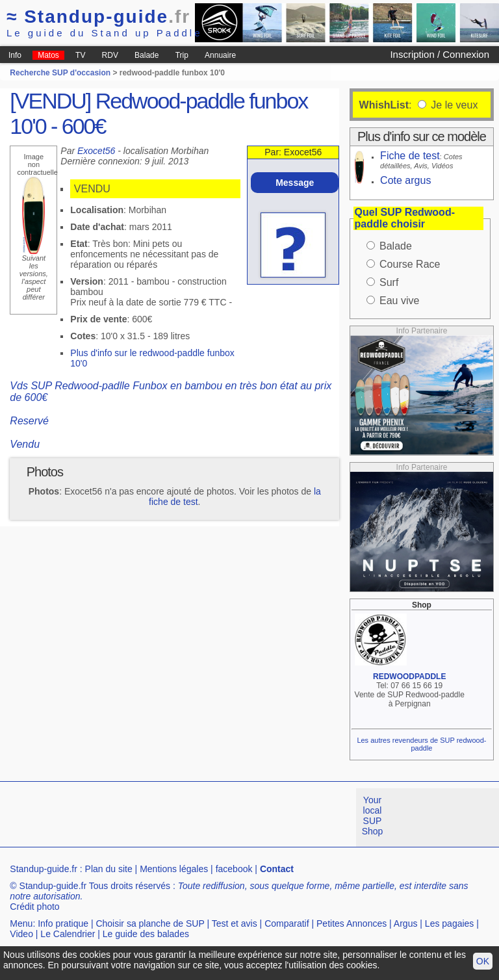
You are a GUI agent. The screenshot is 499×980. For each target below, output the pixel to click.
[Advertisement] (237, 818)
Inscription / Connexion (440, 54)
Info (15, 55)
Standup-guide (98, 17)
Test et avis (235, 923)
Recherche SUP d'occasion (60, 73)
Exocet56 (96, 151)
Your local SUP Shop (373, 816)
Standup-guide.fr (44, 869)
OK (483, 961)
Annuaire (220, 55)
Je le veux (453, 105)
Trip (182, 55)
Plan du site (109, 869)
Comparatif (287, 923)
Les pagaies (450, 923)
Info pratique (63, 923)
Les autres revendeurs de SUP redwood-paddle (421, 744)
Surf (389, 282)
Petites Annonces (352, 923)
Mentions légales (174, 869)
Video (21, 934)
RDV (110, 55)
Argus (406, 923)
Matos (48, 55)
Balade (147, 55)
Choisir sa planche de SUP (150, 923)
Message (295, 183)
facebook (234, 869)
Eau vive (399, 301)
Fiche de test (410, 156)
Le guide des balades (146, 934)
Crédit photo (34, 907)
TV (80, 55)
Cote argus (405, 180)
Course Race (410, 264)
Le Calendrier (68, 934)
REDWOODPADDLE (409, 677)
